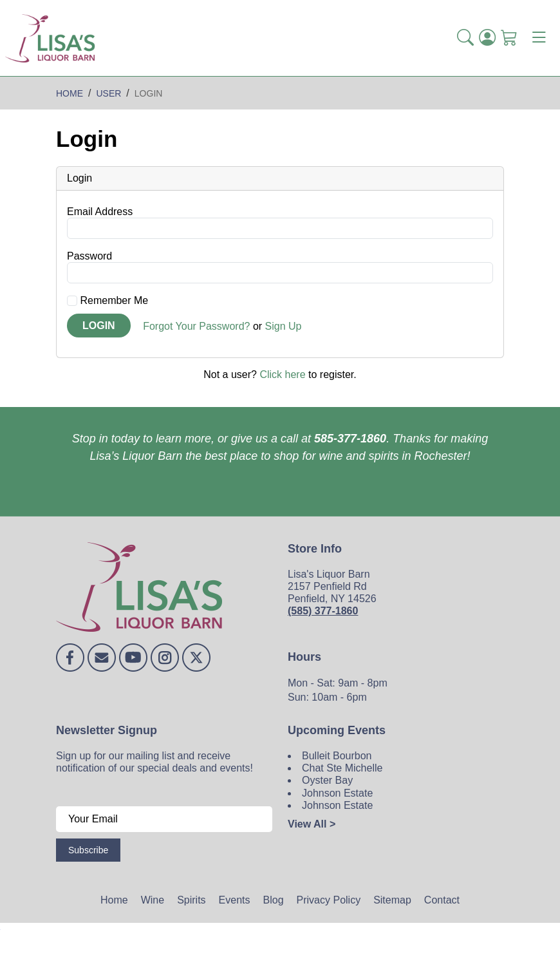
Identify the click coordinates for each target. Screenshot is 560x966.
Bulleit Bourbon (337, 756)
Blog (274, 900)
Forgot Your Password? (196, 326)
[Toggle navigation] (539, 38)
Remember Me (107, 300)
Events (235, 900)
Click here (282, 374)
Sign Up (284, 326)
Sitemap (392, 900)
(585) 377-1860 (323, 611)
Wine (153, 900)
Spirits (191, 900)
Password (89, 256)
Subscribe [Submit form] (88, 850)
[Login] (487, 38)
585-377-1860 (350, 439)
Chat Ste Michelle (342, 768)
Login (99, 326)
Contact (442, 900)
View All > (312, 824)
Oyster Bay (327, 780)
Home (114, 900)
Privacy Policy (329, 900)
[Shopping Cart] (509, 38)
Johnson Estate (337, 793)
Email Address (100, 212)
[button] (465, 38)
